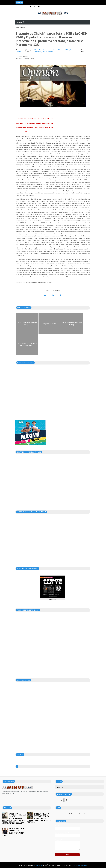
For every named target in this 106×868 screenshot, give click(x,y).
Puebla (23, 28)
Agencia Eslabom (81, 865)
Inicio (17, 28)
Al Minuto (18, 51)
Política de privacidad (75, 814)
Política (45, 52)
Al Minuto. (38, 865)
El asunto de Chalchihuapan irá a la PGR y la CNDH (52, 50)
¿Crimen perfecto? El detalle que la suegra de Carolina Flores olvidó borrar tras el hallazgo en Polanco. (39, 818)
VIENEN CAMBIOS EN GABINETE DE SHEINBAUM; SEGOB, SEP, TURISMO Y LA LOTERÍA (13, 832)
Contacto (87, 814)
